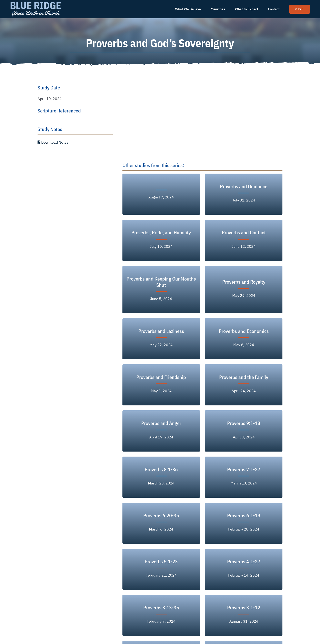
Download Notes (53, 142)
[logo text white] (36, 3)
